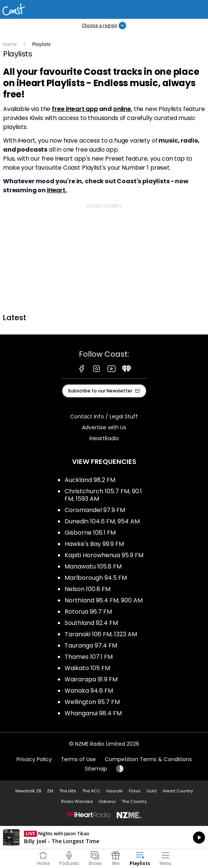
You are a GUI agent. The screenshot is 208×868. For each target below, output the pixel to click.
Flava (135, 791)
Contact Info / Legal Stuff (104, 417)
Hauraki (115, 791)
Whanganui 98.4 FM (93, 713)
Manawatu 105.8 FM (93, 566)
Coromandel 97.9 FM (95, 510)
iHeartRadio (104, 438)
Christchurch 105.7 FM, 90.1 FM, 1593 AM (103, 495)
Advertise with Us (104, 427)
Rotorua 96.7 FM (88, 612)
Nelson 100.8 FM (87, 589)
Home (10, 44)
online (122, 109)
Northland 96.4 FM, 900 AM (104, 600)
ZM (50, 791)
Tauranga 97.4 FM (91, 645)
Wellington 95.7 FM (92, 702)
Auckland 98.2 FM (90, 480)
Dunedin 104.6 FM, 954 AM (102, 521)
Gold (151, 791)
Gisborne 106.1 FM (90, 533)
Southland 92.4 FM (91, 623)
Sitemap (96, 769)
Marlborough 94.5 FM (96, 578)
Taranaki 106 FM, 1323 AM (101, 634)
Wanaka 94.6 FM (89, 691)
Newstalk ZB (28, 791)
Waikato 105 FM (87, 668)
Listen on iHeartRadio (104, 838)
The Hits (68, 791)
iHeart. (57, 190)
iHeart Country (178, 791)
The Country (134, 801)
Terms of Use (78, 759)
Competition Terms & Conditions (148, 759)
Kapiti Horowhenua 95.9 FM (104, 555)
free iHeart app (75, 109)
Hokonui (107, 801)
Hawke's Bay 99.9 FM (94, 544)
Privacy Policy (34, 759)
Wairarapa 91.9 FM (91, 679)
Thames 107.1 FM (89, 657)
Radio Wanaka (77, 801)
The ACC (91, 791)
